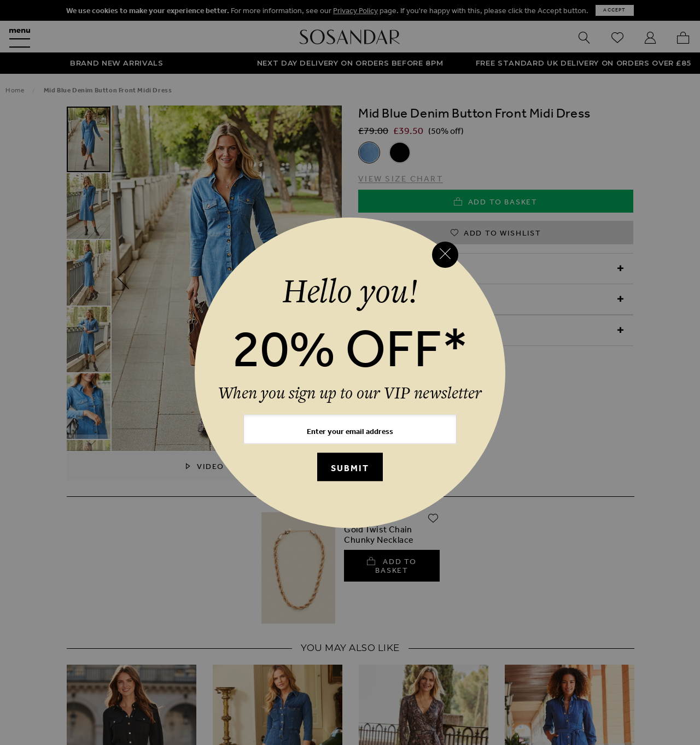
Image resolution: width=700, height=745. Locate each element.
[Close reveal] (445, 255)
